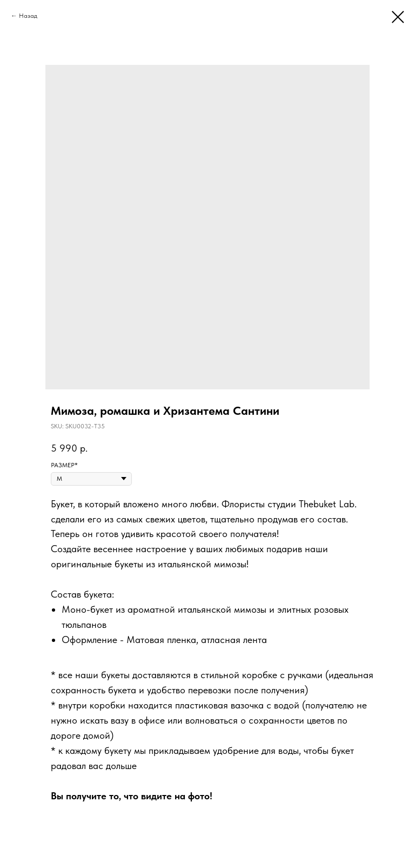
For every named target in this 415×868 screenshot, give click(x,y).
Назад (28, 16)
